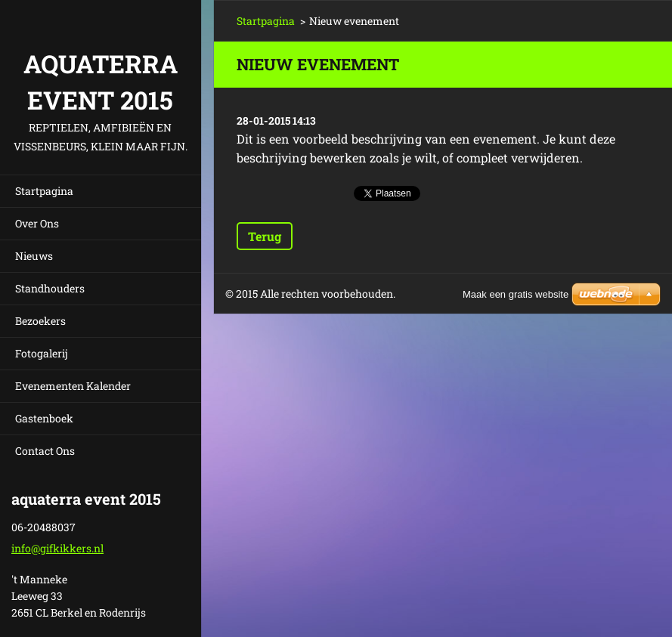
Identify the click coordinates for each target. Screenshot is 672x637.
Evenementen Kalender (73, 386)
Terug (265, 236)
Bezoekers (40, 321)
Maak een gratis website (516, 294)
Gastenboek (44, 418)
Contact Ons (45, 451)
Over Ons (37, 223)
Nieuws (34, 256)
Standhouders (50, 288)
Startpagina (44, 191)
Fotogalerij (42, 353)
